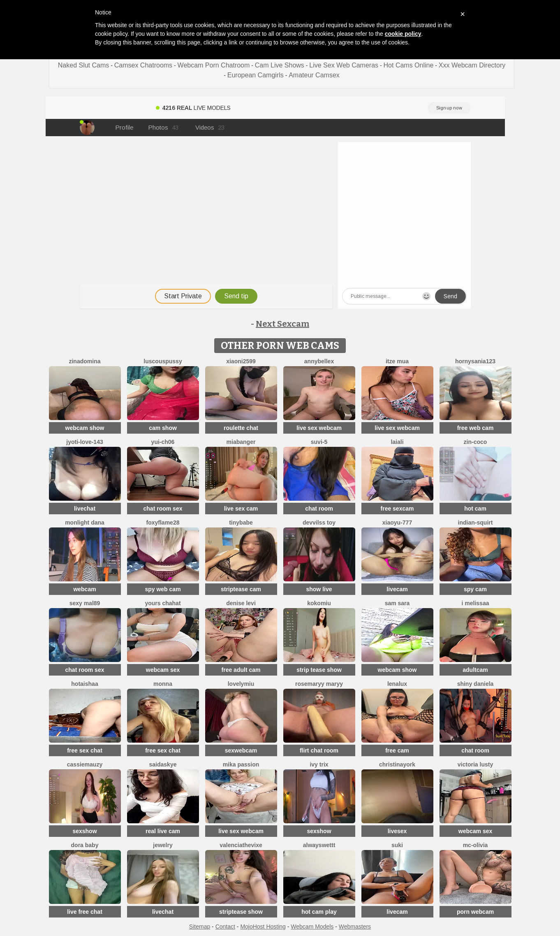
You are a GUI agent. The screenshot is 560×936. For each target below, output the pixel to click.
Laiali (397, 442)
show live (319, 589)
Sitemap (200, 927)
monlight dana (85, 523)
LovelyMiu (241, 684)
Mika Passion (241, 764)
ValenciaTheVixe (241, 845)
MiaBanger (241, 442)
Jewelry (163, 845)
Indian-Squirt (476, 523)
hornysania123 (475, 361)
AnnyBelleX (319, 361)
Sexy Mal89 (85, 603)
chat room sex (163, 509)
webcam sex (163, 670)
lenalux (397, 684)
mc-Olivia (476, 845)
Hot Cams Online (409, 65)
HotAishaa (84, 684)
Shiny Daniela (476, 684)
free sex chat (85, 750)
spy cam (475, 589)
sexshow (84, 831)
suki (397, 845)
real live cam (163, 831)
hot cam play (319, 912)
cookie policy (403, 34)
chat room (319, 509)
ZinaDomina (84, 361)
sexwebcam (241, 750)
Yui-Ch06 (163, 442)
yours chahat (163, 603)
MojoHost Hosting (263, 927)
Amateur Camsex (314, 75)
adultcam (475, 670)
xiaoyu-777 (397, 523)
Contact (225, 927)
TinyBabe (241, 523)
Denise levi (241, 603)
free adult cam (241, 670)
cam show (163, 428)
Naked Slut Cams (84, 65)
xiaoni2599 (241, 361)
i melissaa (476, 603)
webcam (84, 589)
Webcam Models (312, 927)
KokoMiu (319, 603)
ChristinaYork (397, 764)
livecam (397, 589)
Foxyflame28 (163, 523)
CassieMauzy (85, 764)
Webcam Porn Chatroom (214, 65)
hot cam (475, 509)
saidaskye (163, 764)
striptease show (241, 912)
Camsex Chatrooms (143, 65)
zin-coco (476, 442)
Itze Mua (397, 361)
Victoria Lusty (475, 764)
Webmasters (355, 927)
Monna (163, 684)
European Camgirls (256, 75)
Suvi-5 (319, 442)
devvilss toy (319, 523)
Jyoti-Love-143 (84, 442)
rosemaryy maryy (319, 684)
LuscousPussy (163, 361)
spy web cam (163, 589)
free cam (397, 750)
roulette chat (241, 428)
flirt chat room (319, 750)
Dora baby (85, 845)
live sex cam (241, 509)
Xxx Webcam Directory (472, 65)
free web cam (476, 428)
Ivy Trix (319, 764)
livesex (397, 831)
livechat (85, 509)
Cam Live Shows (280, 65)
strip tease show (319, 670)
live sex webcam (319, 428)
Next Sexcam (282, 324)
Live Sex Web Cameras (344, 65)
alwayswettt (319, 845)
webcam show (85, 428)
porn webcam (475, 912)
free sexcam (397, 509)
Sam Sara (397, 603)
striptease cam (241, 589)
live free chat (85, 912)
